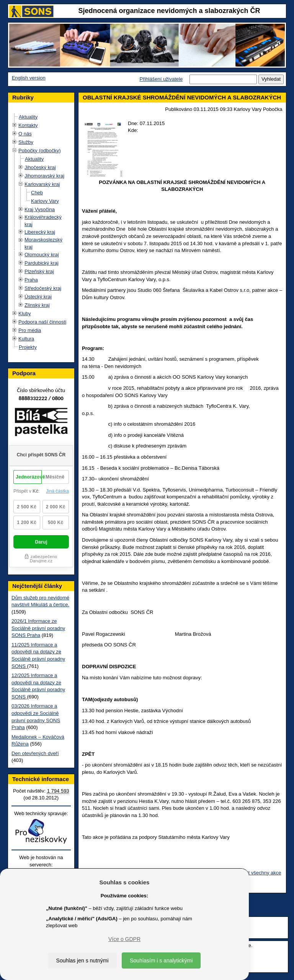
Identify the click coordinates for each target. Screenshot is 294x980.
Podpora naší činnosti (42, 322)
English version (29, 78)
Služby (26, 142)
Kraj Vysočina (40, 209)
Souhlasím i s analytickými (161, 960)
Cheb (37, 193)
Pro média (30, 330)
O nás (25, 134)
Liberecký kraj (40, 232)
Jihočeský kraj (40, 167)
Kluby (25, 313)
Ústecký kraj (38, 297)
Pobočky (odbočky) (40, 151)
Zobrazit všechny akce (256, 873)
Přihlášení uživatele (161, 79)
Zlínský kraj (37, 305)
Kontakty (28, 125)
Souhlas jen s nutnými (82, 960)
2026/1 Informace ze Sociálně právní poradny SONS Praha (38, 628)
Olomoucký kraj (42, 255)
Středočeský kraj (43, 288)
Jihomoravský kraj (44, 176)
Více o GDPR (124, 939)
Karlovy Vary (45, 201)
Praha (31, 280)
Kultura (26, 339)
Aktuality (28, 117)
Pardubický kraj (42, 263)
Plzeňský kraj (39, 271)
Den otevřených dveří (35, 753)
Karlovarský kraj (42, 184)
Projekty (28, 347)
